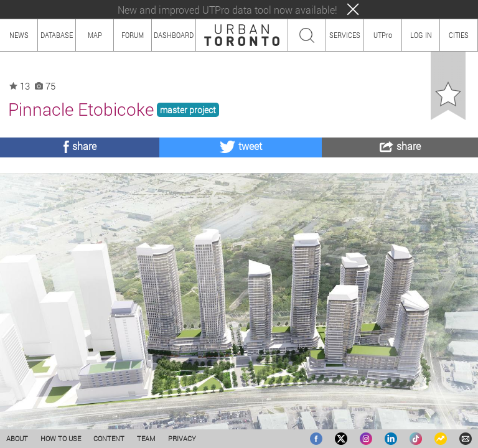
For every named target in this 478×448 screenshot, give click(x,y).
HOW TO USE (61, 438)
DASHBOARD (174, 35)
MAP (95, 35)
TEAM (146, 438)
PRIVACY (182, 438)
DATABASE (57, 35)
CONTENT (109, 438)
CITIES (459, 35)
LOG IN (421, 35)
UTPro (383, 35)
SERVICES (345, 35)
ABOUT (17, 438)
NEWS (19, 35)
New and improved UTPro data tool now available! (227, 10)
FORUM (133, 35)
